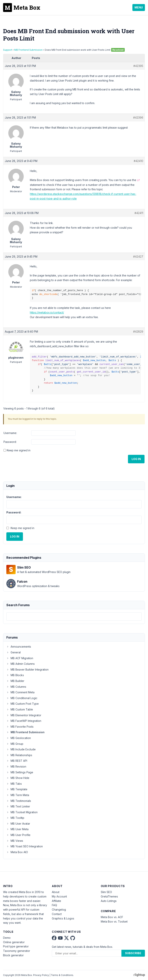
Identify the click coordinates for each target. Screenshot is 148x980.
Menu (139, 7)
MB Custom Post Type (23, 704)
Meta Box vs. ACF (112, 917)
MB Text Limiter (18, 806)
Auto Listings (109, 901)
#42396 (138, 118)
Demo (7, 938)
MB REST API (17, 761)
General (13, 652)
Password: (10, 442)
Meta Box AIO (17, 852)
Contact (57, 914)
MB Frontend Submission (28, 50)
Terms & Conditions (62, 975)
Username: (10, 433)
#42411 (139, 213)
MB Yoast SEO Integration (25, 846)
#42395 (138, 66)
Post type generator (16, 946)
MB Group (15, 744)
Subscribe (133, 953)
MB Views (15, 841)
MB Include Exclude (21, 749)
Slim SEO (106, 892)
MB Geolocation (19, 738)
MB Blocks (15, 675)
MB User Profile (18, 835)
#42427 (138, 257)
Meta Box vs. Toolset (114, 921)
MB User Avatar (18, 824)
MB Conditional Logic (22, 698)
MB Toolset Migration (22, 812)
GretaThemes (109, 896)
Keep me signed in (19, 450)
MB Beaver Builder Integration (27, 669)
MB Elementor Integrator (24, 715)
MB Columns (16, 687)
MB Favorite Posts (20, 727)
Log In (136, 459)
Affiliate (56, 901)
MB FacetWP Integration (24, 721)
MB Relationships (19, 755)
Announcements (19, 647)
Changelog (59, 910)
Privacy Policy (41, 975)
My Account (59, 896)
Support (8, 50)
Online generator (14, 942)
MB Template (17, 789)
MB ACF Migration (20, 658)
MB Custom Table (20, 709)
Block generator (13, 955)
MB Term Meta (18, 795)
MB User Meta (17, 829)
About (56, 892)
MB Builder (15, 681)
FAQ (54, 905)
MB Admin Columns (21, 664)
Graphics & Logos (63, 918)
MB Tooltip (15, 818)
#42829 (138, 332)
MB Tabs (14, 784)
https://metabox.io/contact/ (47, 312)
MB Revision (16, 766)
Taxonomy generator (17, 951)
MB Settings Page (20, 772)
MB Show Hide (18, 778)
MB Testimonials (19, 801)
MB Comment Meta (20, 692)
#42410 (138, 161)
